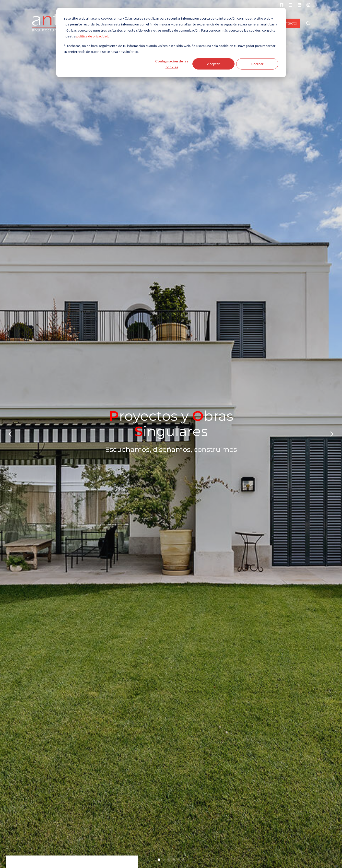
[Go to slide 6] (183, 860)
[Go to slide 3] (169, 860)
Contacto (289, 23)
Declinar (257, 64)
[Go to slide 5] (178, 860)
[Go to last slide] (10, 434)
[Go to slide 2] (164, 860)
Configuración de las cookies (172, 64)
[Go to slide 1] (159, 860)
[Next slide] (332, 434)
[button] (308, 23)
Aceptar (213, 64)
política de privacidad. (93, 36)
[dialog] (171, 42)
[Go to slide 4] (174, 860)
